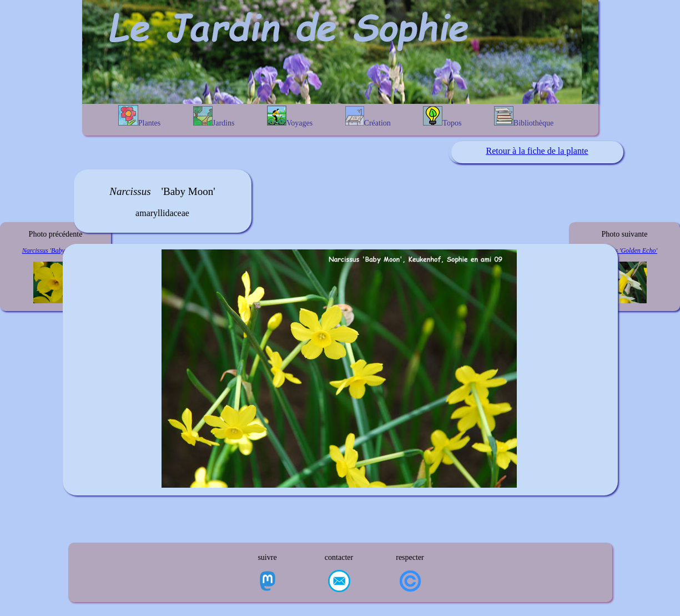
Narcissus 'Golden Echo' (624, 251)
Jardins (214, 117)
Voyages (290, 116)
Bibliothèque (524, 117)
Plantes (139, 116)
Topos (442, 117)
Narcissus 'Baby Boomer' (56, 251)
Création (368, 117)
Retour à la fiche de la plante (537, 151)
